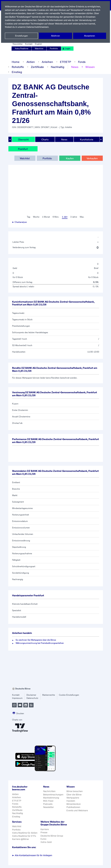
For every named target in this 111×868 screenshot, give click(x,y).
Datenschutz (32, 698)
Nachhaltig (57, 67)
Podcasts (48, 804)
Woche (36, 217)
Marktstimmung (51, 798)
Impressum (17, 698)
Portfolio (54, 49)
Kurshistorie (86, 139)
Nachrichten (49, 791)
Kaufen (70, 158)
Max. (82, 217)
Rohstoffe (18, 67)
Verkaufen (92, 158)
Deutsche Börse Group (52, 839)
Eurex (43, 842)
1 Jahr (64, 217)
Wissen (89, 67)
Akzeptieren (90, 36)
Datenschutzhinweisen (38, 27)
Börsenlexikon (74, 804)
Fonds (81, 62)
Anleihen (46, 62)
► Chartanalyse (20, 222)
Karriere (44, 832)
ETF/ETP (65, 62)
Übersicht (23, 139)
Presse (44, 835)
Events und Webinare (77, 810)
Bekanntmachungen (53, 795)
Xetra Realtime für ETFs (24, 836)
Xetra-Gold (46, 845)
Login (66, 49)
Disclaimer (31, 695)
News (74, 67)
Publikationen (73, 807)
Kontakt (28, 44)
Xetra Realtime (22, 49)
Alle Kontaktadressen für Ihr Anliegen (32, 858)
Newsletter (18, 44)
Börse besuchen (75, 791)
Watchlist (39, 49)
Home (16, 62)
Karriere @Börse (21, 839)
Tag (28, 217)
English (38, 44)
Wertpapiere (73, 798)
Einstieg (17, 72)
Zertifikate (37, 67)
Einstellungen (21, 36)
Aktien (30, 62)
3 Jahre (74, 217)
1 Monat (46, 217)
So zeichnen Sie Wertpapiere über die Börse (36, 640)
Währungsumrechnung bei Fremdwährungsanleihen (40, 643)
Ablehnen (55, 36)
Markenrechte (49, 695)
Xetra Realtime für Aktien (25, 833)
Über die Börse (74, 795)
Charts (45, 139)
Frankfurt (23, 149)
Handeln (71, 801)
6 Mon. (55, 217)
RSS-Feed (48, 801)
